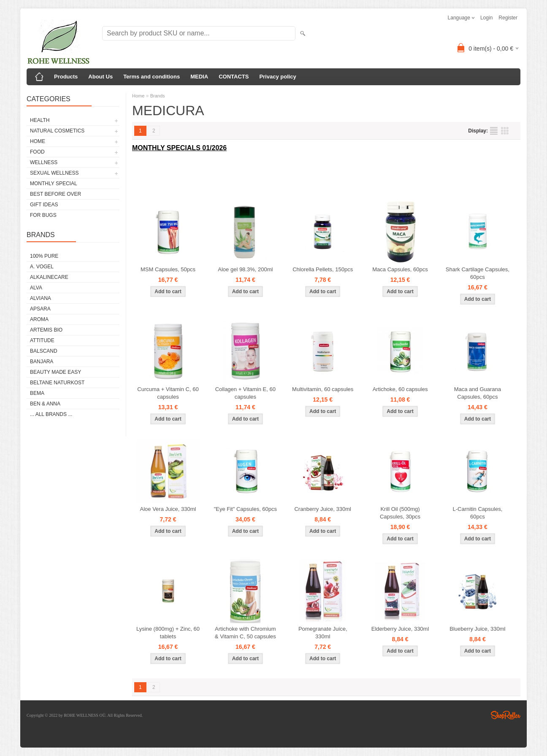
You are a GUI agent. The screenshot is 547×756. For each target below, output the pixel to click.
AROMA (39, 319)
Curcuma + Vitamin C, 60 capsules (168, 393)
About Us (100, 77)
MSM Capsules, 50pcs (168, 269)
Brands (158, 96)
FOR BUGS (43, 215)
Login (486, 18)
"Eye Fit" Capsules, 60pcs (245, 509)
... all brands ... (51, 414)
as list (494, 131)
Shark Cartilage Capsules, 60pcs (478, 273)
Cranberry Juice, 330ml (322, 509)
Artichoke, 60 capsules (400, 389)
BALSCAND (44, 351)
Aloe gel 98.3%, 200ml (245, 269)
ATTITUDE (42, 340)
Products (66, 77)
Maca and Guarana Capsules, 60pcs (478, 393)
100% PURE (44, 256)
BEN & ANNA (45, 404)
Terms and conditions (152, 77)
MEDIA (199, 77)
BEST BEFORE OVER (56, 194)
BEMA (37, 393)
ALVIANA (41, 298)
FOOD (37, 152)
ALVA (36, 288)
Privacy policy (278, 77)
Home (138, 96)
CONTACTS (234, 77)
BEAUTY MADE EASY (56, 372)
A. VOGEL (42, 267)
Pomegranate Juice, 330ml (323, 633)
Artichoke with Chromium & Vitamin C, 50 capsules (245, 633)
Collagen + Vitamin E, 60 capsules (245, 393)
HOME (38, 141)
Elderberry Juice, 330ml (400, 629)
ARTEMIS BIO (46, 330)
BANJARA (42, 362)
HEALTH (40, 120)
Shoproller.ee (506, 715)
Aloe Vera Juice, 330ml (168, 509)
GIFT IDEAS (44, 205)
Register (508, 18)
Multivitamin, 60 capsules (323, 389)
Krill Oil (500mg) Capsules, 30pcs (400, 513)
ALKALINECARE (49, 277)
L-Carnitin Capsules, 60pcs (477, 513)
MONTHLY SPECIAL (54, 184)
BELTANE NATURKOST (57, 383)
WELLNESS (44, 162)
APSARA (40, 309)
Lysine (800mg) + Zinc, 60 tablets (168, 633)
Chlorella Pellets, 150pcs (323, 269)
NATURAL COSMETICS (57, 131)
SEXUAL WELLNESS (54, 173)
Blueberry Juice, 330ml (477, 629)
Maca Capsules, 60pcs (400, 269)
